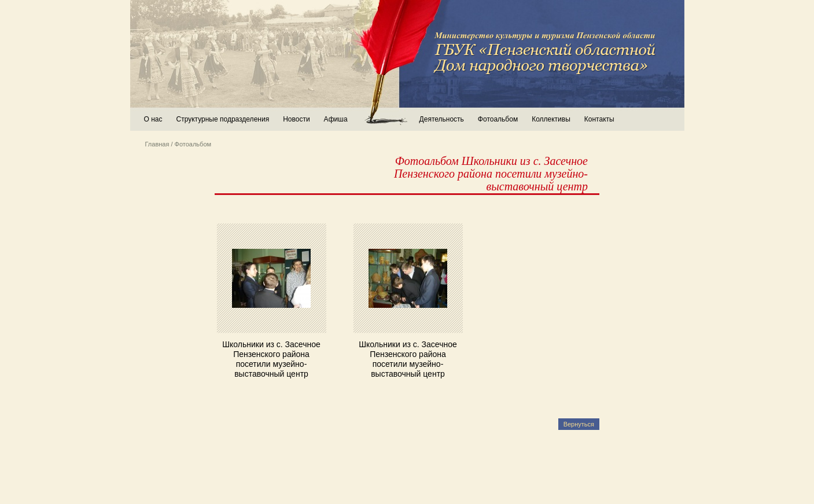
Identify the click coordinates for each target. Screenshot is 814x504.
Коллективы (551, 119)
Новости (296, 119)
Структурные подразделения (222, 119)
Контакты (599, 119)
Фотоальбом (498, 119)
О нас (153, 119)
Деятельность (442, 119)
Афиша (336, 119)
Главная (157, 144)
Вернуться (579, 424)
